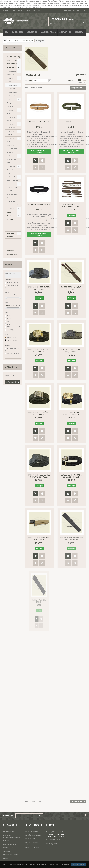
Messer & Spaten (11, 119)
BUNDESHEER (17, 32)
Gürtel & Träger (10, 80)
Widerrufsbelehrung (10, 855)
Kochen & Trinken (11, 133)
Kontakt (83, 11)
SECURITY (79, 32)
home (7, 11)
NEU (6, 32)
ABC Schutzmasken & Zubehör (12, 194)
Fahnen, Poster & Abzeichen (10, 142)
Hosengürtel (13, 85)
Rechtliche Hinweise (32, 848)
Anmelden (67, 11)
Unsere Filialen (8, 832)
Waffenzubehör (12, 187)
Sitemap (19, 11)
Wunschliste (11, 367)
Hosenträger (13, 92)
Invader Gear (13, 283)
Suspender (12, 96)
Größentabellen (9, 844)
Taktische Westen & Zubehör (11, 170)
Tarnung (11, 208)
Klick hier (67, 865)
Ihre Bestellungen (31, 832)
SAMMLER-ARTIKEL (11, 235)
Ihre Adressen (30, 839)
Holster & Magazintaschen (12, 179)
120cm (11, 330)
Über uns (6, 841)
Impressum (7, 851)
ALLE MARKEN (10, 217)
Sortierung (28, 81)
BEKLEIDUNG (32, 32)
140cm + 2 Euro (14, 327)
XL (9, 321)
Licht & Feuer (10, 112)
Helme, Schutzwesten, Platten (12, 159)
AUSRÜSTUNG (65, 32)
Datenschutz (8, 848)
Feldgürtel (12, 89)
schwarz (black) (13, 341)
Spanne (7, 295)
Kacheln (80, 81)
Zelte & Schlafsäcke (11, 126)
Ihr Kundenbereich (33, 825)
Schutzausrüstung (13, 57)
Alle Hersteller (48, 32)
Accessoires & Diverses (12, 151)
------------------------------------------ (12, 226)
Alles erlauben (79, 865)
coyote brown (12, 338)
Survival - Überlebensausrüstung (14, 203)
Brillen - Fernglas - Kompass (10, 103)
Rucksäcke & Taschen (11, 73)
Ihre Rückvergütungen (33, 835)
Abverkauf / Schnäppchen (12, 253)
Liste (85, 81)
